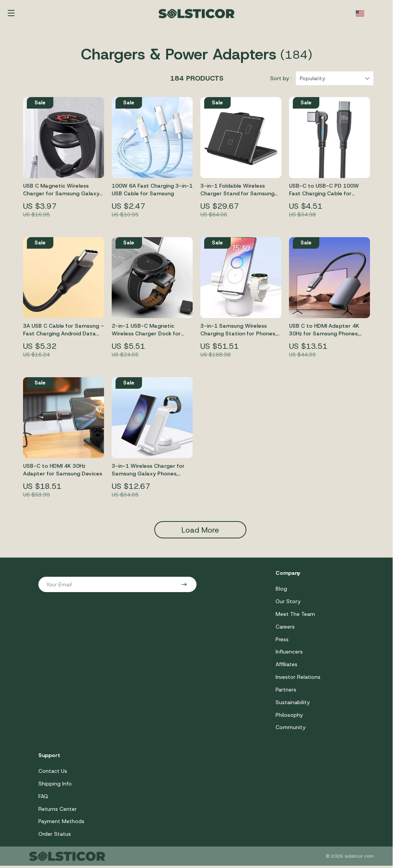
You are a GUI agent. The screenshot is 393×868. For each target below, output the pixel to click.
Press (282, 640)
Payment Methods (61, 823)
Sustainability (293, 704)
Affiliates (286, 666)
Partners (286, 691)
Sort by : (281, 79)
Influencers (289, 653)
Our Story (288, 602)
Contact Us (53, 773)
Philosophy (289, 716)
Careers (285, 628)
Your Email (59, 586)
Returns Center (58, 811)
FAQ (43, 798)
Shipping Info (55, 785)
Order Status (55, 836)
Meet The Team (295, 615)
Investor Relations (298, 678)
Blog (281, 590)
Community (291, 729)
